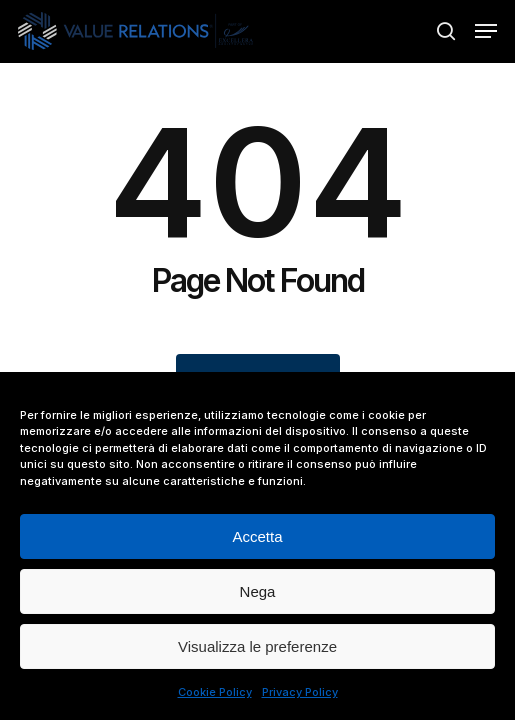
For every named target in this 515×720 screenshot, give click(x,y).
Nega (258, 591)
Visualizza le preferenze (257, 646)
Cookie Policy (215, 692)
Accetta (257, 536)
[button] (486, 31)
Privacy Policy (300, 692)
